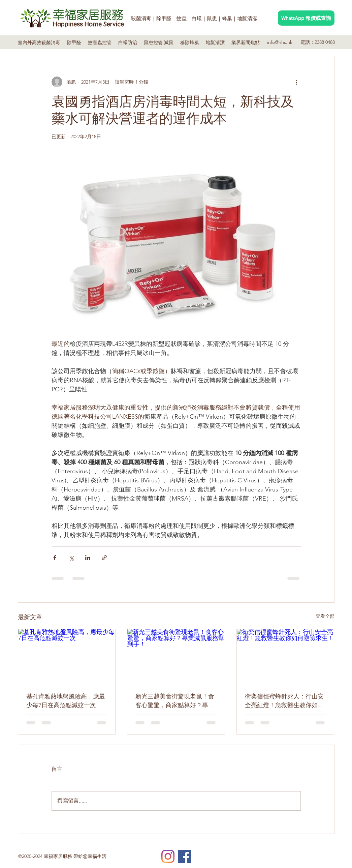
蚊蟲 (182, 18)
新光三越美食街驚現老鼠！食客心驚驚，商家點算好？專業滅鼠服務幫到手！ (175, 701)
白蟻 (197, 18)
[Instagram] (168, 856)
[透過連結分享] (104, 558)
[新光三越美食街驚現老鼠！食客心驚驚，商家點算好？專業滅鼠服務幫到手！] (176, 656)
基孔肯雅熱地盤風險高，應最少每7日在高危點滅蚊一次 (66, 701)
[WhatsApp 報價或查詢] (306, 18)
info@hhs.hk (280, 42)
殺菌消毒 (141, 18)
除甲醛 (164, 18)
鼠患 (212, 18)
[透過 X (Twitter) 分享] (71, 558)
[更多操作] (297, 82)
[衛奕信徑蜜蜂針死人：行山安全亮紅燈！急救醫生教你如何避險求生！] (285, 656)
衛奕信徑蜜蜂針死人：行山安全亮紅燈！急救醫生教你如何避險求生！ (284, 701)
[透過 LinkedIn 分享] (88, 558)
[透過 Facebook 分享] (55, 558)
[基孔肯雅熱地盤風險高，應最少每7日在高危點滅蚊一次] (67, 656)
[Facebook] (184, 856)
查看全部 (325, 616)
